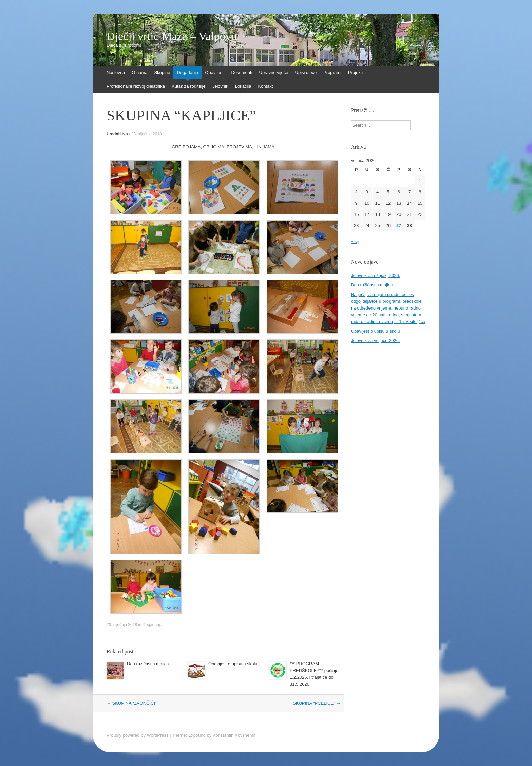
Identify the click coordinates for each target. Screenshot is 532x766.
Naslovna (116, 72)
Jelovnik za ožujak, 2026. (375, 275)
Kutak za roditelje (189, 86)
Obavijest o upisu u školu (233, 664)
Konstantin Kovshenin (234, 735)
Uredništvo (117, 134)
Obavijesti (215, 72)
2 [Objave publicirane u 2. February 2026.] (356, 192)
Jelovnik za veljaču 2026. (375, 341)
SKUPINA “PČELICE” (317, 703)
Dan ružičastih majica (148, 664)
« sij (355, 241)
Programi (332, 72)
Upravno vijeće (274, 72)
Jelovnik (220, 86)
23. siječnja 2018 (147, 134)
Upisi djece (306, 72)
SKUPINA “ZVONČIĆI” (131, 703)
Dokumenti (242, 72)
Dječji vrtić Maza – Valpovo (172, 36)
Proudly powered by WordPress (138, 735)
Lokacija (243, 86)
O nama (139, 72)
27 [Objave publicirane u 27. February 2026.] (399, 226)
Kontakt (265, 86)
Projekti (355, 72)
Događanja (187, 72)
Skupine (162, 72)
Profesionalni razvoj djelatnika (136, 86)
